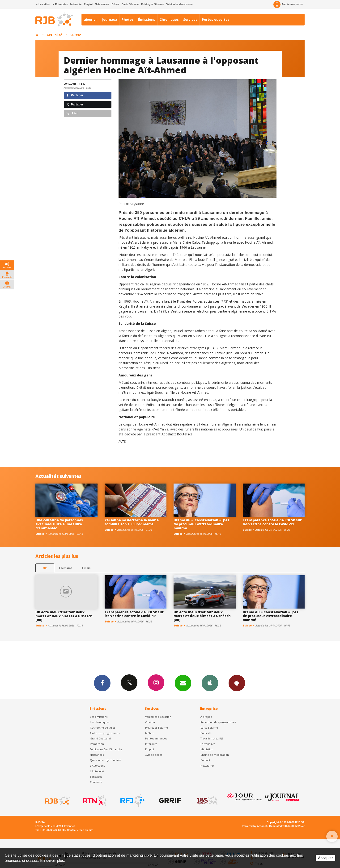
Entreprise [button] (60, 4)
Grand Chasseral (100, 738)
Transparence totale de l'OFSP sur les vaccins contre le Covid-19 (272, 522)
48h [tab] (45, 568)
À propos (206, 717)
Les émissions (99, 717)
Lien (72, 113)
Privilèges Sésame (153, 4)
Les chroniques (100, 722)
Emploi (88, 4)
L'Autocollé (97, 771)
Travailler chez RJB (212, 738)
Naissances (102, 4)
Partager (75, 95)
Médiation (207, 749)
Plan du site (86, 830)
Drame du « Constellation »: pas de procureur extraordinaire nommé (201, 524)
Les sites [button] (43, 4)
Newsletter (207, 766)
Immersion (97, 744)
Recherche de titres (103, 728)
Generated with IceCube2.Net (287, 826)
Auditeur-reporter (288, 4)
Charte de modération (215, 755)
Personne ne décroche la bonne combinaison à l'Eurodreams (132, 522)
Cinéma (150, 722)
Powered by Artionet (254, 826)
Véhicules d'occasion (179, 4)
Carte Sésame (130, 4)
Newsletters (183, 683)
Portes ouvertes (216, 19)
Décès (115, 4)
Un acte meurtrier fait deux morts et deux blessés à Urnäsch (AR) (64, 616)
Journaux (110, 19)
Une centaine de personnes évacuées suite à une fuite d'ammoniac (59, 524)
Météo (149, 733)
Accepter (325, 858)
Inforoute (76, 4)
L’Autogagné (98, 766)
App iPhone (210, 683)
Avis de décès (154, 755)
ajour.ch (91, 19)
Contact (205, 760)
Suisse (76, 35)
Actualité (54, 35)
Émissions (147, 19)
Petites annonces (156, 738)
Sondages (96, 777)
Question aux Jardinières (106, 760)
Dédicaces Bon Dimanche (106, 749)
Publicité (206, 733)
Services (190, 19)
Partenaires (208, 744)
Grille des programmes (105, 733)
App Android (237, 683)
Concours (96, 782)
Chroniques (169, 19)
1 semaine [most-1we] (65, 568)
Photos (128, 19)
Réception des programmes (218, 722)
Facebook (102, 683)
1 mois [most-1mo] (86, 568)
